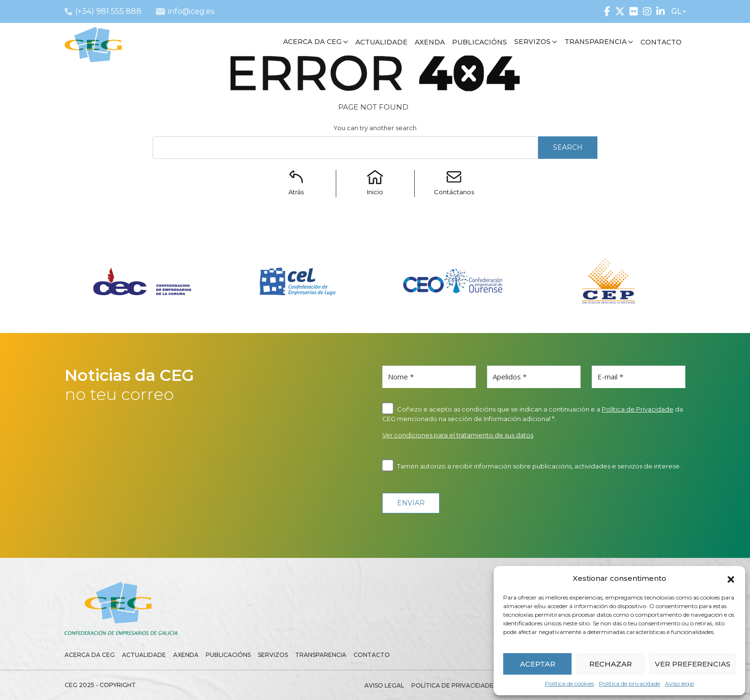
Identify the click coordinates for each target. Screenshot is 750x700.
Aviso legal (679, 683)
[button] (731, 578)
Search (568, 147)
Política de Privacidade (638, 409)
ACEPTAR (538, 664)
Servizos (273, 655)
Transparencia (321, 655)
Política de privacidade (629, 683)
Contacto (372, 655)
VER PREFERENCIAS (693, 664)
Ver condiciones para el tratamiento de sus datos (458, 435)
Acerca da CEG (90, 655)
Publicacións (228, 655)
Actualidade (144, 655)
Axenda (186, 655)
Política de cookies (569, 683)
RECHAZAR (611, 664)
